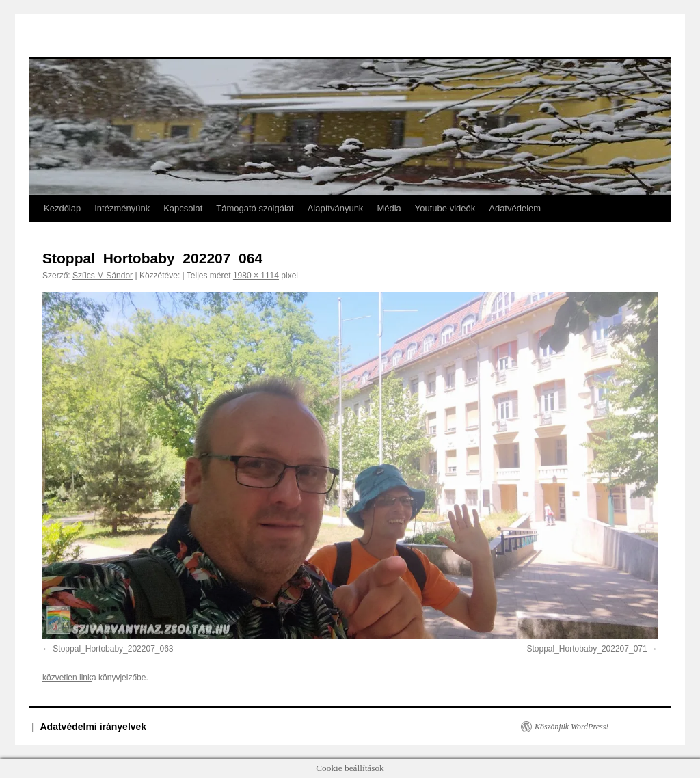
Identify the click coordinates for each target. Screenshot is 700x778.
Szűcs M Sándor (103, 276)
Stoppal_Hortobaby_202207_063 (113, 649)
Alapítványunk (336, 208)
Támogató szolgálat (255, 208)
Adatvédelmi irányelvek (94, 727)
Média (389, 208)
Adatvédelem (515, 208)
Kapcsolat (183, 208)
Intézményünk (122, 208)
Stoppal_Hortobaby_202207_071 (587, 649)
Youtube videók (445, 208)
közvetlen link (67, 678)
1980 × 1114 (256, 276)
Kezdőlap (62, 208)
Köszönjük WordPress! (571, 727)
